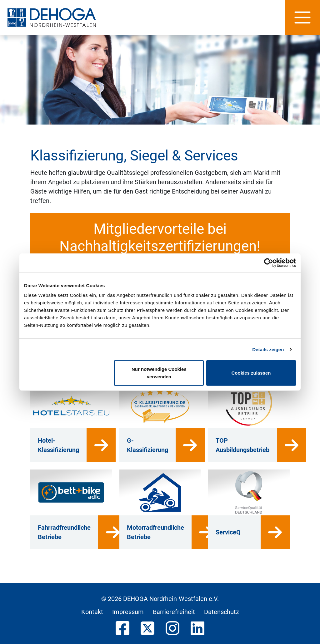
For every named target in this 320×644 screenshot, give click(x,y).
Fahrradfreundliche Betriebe (64, 532)
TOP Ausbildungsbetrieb (242, 445)
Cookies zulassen (251, 373)
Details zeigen (268, 349)
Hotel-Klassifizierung (58, 445)
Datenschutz (222, 612)
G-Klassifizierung (147, 445)
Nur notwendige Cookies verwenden (159, 373)
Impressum (128, 612)
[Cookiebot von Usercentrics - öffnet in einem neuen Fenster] (269, 263)
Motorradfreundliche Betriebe (155, 532)
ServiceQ (228, 532)
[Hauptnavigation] (302, 17)
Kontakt (92, 612)
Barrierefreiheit (174, 612)
